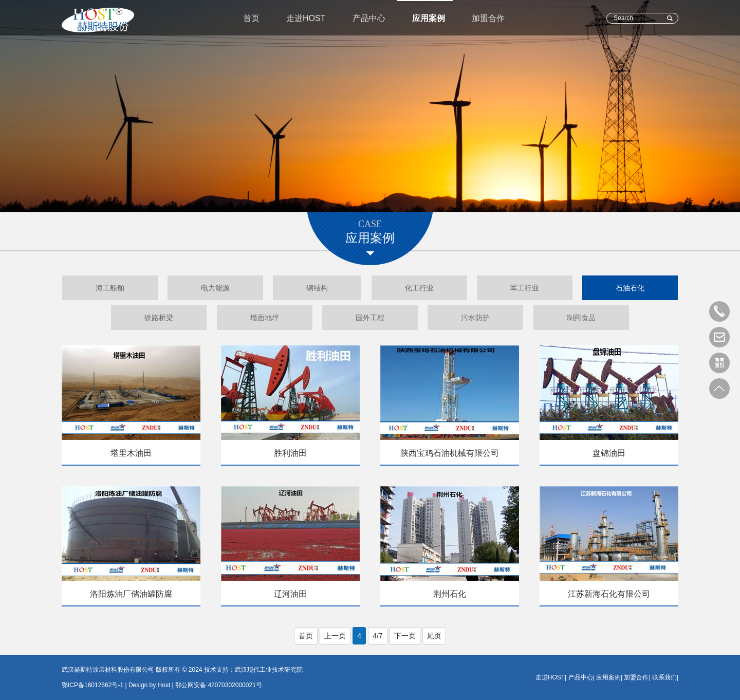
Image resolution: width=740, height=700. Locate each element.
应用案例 (429, 18)
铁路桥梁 (159, 318)
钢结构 (317, 288)
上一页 (335, 636)
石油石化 (630, 288)
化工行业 (419, 288)
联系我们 (664, 677)
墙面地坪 (265, 318)
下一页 (405, 636)
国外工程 (370, 318)
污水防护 (475, 318)
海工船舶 (110, 288)
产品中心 (369, 18)
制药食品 (581, 318)
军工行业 (525, 288)
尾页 (434, 636)
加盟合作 (488, 18)
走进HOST (306, 18)
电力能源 (215, 288)
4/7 (377, 636)
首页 (251, 18)
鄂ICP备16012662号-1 (92, 685)
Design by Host (149, 685)
